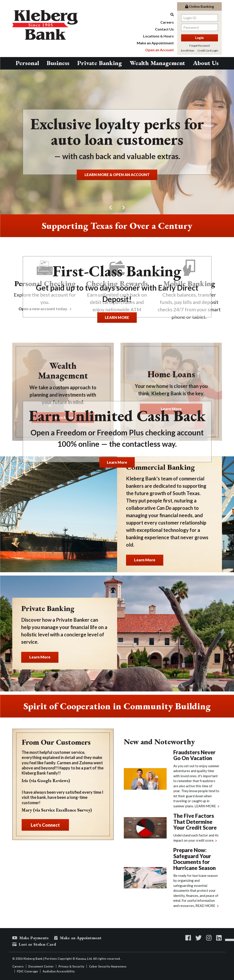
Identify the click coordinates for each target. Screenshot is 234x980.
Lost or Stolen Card (37, 944)
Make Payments (34, 938)
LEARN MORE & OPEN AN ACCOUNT (117, 174)
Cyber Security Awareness (108, 966)
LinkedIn (219, 938)
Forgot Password (200, 46)
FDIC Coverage (27, 971)
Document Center (41, 966)
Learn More (117, 462)
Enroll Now (187, 50)
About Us (206, 63)
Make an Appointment (155, 43)
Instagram (209, 938)
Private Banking (99, 63)
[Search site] (155, 15)
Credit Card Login (208, 50)
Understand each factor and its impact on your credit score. (196, 838)
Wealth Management (157, 63)
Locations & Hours (158, 36)
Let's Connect (45, 825)
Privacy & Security (71, 966)
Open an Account (159, 50)
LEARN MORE (117, 317)
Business (58, 63)
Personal (27, 63)
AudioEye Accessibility (59, 971)
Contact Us (164, 29)
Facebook (188, 938)
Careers (167, 22)
